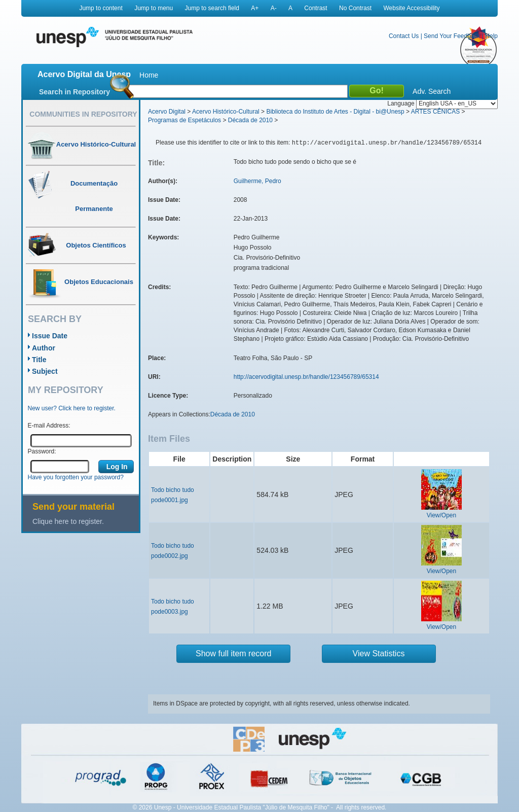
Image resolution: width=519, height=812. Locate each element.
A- (274, 8)
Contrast (316, 8)
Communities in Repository (83, 114)
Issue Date (50, 336)
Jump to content (101, 8)
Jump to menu (154, 8)
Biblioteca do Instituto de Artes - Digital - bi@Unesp (335, 112)
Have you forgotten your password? (76, 477)
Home (149, 75)
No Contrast (355, 8)
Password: (42, 451)
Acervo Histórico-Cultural (226, 112)
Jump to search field (212, 8)
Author (44, 348)
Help (491, 36)
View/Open (441, 515)
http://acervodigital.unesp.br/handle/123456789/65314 (306, 377)
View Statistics (379, 654)
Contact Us (404, 36)
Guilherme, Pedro (257, 181)
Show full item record (233, 654)
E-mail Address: (49, 426)
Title (39, 360)
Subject (45, 371)
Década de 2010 (250, 120)
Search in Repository (75, 92)
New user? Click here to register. (72, 408)
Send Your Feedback (452, 36)
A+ (255, 8)
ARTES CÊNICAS (435, 112)
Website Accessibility (411, 8)
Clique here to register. (68, 521)
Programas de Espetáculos (184, 120)
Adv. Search (432, 91)
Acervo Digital (167, 112)
